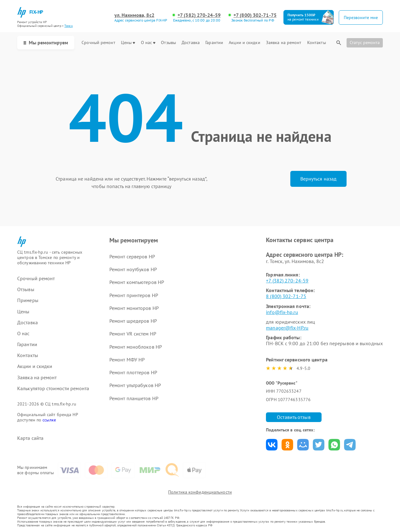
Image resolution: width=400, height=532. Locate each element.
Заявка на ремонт (284, 43)
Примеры (28, 300)
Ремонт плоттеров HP (133, 372)
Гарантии (214, 43)
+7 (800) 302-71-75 (255, 15)
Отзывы (168, 43)
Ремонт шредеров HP (133, 321)
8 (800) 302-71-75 (286, 296)
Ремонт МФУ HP (127, 360)
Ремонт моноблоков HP (136, 347)
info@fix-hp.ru (282, 312)
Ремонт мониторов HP (134, 308)
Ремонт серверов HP (132, 256)
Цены (128, 43)
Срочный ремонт (98, 43)
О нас (148, 43)
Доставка (191, 43)
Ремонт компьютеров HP (137, 282)
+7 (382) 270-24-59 (199, 15)
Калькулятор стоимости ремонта (53, 388)
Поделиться (272, 445)
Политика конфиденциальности (200, 492)
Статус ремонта (365, 42)
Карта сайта (30, 438)
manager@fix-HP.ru (287, 328)
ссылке (49, 420)
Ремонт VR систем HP (133, 334)
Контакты (317, 43)
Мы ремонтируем (46, 42)
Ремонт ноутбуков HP (133, 269)
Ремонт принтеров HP (134, 295)
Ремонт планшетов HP (134, 398)
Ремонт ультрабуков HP (135, 385)
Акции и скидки (244, 43)
